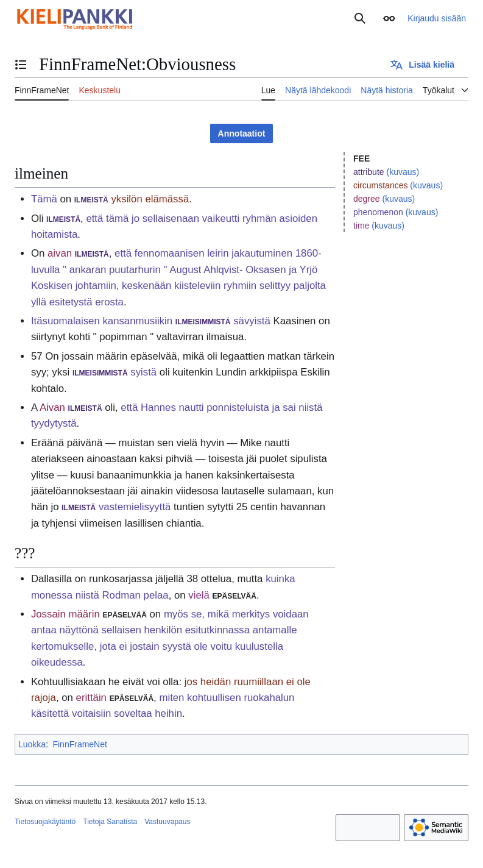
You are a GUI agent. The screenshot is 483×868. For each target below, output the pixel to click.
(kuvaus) (403, 172)
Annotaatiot (242, 133)
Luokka (32, 744)
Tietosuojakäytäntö (45, 822)
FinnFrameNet (79, 744)
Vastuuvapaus (167, 822)
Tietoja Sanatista (110, 822)
